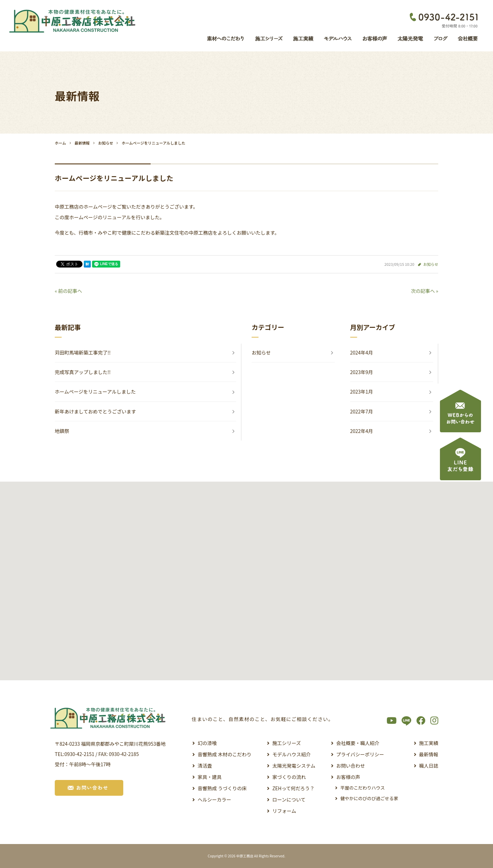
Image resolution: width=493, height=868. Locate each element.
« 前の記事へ (68, 291)
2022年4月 (362, 431)
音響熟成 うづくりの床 (222, 788)
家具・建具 (210, 777)
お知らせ (431, 264)
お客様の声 (348, 777)
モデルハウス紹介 (291, 754)
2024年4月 (362, 352)
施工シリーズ (286, 743)
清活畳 (205, 766)
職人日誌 (429, 766)
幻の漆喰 (207, 743)
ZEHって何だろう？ (293, 788)
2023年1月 (362, 392)
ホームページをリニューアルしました (95, 392)
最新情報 (429, 754)
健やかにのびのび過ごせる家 (369, 798)
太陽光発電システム (294, 766)
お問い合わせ (351, 766)
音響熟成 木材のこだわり (224, 754)
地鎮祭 (62, 431)
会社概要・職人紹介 (358, 743)
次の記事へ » (425, 291)
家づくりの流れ (289, 777)
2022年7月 (362, 411)
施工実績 (429, 743)
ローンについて (289, 799)
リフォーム (284, 811)
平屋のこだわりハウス (363, 788)
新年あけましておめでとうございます (95, 411)
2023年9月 (362, 372)
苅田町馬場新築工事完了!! (83, 352)
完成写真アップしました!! (83, 372)
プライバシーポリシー (360, 754)
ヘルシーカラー (214, 799)
